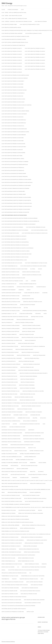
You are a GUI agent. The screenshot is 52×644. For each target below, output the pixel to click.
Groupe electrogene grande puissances (24, 349)
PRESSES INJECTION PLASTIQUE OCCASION (10, 487)
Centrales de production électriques (25, 287)
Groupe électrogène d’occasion (27, 334)
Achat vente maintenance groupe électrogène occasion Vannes (16, 209)
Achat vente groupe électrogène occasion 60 (35, 54)
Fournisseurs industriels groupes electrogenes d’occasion (15, 317)
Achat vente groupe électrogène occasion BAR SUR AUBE (14, 90)
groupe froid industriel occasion (28, 394)
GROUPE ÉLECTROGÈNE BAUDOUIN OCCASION (26, 320)
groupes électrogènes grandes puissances (31, 406)
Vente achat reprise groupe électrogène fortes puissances (15, 585)
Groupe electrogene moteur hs (9, 361)
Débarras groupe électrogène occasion (10, 296)
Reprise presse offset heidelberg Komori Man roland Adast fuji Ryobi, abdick (18, 555)
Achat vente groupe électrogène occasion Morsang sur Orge (15, 132)
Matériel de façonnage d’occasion (9, 454)
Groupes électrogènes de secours (27, 400)
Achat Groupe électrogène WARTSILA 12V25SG (30, 24)
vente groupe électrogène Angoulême (10, 588)
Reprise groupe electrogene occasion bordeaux (32, 537)
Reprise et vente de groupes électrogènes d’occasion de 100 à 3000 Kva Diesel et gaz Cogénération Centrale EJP (26, 534)
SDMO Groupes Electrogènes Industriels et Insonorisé (34, 567)
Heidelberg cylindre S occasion (20, 415)
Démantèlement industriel (28, 299)
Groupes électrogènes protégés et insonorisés (12, 412)
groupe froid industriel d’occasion (9, 394)
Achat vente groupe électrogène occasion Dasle (12, 117)
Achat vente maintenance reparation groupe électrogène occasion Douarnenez (20, 218)
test (30, 573)
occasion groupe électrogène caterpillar (38, 475)
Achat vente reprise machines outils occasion (12, 263)
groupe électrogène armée (8, 320)
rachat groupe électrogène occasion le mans (12, 501)
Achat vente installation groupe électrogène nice (13, 168)
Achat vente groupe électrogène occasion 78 (12, 60)
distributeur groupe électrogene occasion (11, 308)
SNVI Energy (7, 3)
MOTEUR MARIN (5, 466)
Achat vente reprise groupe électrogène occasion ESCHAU (35, 233)
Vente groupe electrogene (37, 585)
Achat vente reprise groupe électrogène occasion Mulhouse (15, 245)
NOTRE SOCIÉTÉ (5, 475)
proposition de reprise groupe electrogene (17, 492)
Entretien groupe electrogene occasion (11, 311)
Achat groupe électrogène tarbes (9, 24)
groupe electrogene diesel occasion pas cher (12, 340)
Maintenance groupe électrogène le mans (34, 433)
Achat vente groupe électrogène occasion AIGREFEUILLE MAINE (15, 75)
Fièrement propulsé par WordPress (8, 642)
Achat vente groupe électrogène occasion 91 (35, 63)
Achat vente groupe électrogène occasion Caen (12, 96)
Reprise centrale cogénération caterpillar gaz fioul (34, 525)
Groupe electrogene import (39, 355)
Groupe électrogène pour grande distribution (29, 370)
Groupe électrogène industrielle (32, 358)
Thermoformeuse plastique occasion (10, 576)
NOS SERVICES (41, 472)
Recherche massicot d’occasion (9, 510)
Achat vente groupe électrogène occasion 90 (12, 63)
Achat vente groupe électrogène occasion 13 (12, 48)
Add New (40, 269)
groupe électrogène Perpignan (8, 370)
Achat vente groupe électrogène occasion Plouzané (13, 144)
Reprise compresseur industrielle (27, 528)
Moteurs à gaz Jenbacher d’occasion (29, 466)
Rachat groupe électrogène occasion (31, 495)
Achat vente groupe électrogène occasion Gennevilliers (14, 129)
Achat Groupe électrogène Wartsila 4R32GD (11, 27)
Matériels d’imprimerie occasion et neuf (25, 460)
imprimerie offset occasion (24, 418)
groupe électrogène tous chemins (9, 388)
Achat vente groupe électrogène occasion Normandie (14, 135)
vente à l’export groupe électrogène (34, 582)
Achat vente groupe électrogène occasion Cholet (13, 108)
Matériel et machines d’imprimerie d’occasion (30, 454)
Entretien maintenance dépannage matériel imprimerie (35, 311)
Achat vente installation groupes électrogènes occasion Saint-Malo (17, 182)
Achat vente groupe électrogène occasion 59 (12, 54)
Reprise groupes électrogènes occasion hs (11, 546)
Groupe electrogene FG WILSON (8, 343)
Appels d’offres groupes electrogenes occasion (12, 281)
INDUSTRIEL (35, 418)
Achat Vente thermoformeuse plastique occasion (36, 263)
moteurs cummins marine (22, 469)
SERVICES (3, 570)
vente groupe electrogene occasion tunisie (11, 600)
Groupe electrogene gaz (7, 349)
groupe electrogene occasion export (32, 364)
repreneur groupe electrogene (9, 513)
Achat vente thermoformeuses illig (10, 266)
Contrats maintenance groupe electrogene (11, 293)
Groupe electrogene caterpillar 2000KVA (11, 325)
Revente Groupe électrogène (8, 567)
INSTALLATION (43, 418)
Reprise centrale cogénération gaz (9, 528)
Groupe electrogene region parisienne (28, 376)
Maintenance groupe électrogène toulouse (11, 442)
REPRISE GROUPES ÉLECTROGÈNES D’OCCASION (34, 543)
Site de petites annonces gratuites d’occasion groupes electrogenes (24, 570)
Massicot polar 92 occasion (21, 451)
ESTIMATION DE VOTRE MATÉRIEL (26, 314)
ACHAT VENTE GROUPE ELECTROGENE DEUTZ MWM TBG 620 (13, 45)
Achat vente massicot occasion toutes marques (12, 227)
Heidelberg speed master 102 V (8, 418)
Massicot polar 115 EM (7, 451)
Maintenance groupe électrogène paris (32, 436)
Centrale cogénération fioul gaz (9, 284)
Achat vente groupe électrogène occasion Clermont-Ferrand (15, 111)
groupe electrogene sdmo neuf (27, 379)
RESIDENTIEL (44, 564)
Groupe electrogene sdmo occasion (10, 382)
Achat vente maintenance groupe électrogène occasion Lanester (16, 200)
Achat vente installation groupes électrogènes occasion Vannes (16, 185)
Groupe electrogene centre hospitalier (10, 331)
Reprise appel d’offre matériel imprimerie (10, 525)
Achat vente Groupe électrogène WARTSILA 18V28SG (13, 159)
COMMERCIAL (21, 290)
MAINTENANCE (31, 430)
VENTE (42, 579)
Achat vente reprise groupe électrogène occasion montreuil (15, 242)
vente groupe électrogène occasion (10, 594)
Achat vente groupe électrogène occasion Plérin (13, 138)
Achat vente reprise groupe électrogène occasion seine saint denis (17, 254)
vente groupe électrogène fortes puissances (30, 591)
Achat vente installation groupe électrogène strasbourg (15, 177)
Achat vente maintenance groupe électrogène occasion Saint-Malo (17, 203)
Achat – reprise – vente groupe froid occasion (12, 16)
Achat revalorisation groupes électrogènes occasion (14, 39)
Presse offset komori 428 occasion (38, 483)
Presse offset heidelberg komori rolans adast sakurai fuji (14, 483)
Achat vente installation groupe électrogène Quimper (14, 173)
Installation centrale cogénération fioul (11, 421)
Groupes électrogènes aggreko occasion (24, 397)
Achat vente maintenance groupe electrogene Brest (13, 191)
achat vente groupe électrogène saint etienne (12, 156)
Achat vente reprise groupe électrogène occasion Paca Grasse (16, 251)
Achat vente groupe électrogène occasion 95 (12, 72)
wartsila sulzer (30, 612)
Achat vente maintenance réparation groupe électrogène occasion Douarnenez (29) (20, 221)
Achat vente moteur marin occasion (39, 230)
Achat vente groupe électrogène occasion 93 (12, 69)
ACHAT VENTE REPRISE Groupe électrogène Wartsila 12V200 (14, 260)
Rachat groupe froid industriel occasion (34, 501)
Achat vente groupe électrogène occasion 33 (12, 51)
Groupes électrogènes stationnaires (34, 412)
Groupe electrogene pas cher (27, 367)
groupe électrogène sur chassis (9, 385)
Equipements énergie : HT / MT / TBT (9, 314)
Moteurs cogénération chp (8, 469)
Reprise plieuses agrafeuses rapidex (32, 552)
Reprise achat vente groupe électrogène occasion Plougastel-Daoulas (17, 522)
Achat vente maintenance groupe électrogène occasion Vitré (15, 212)
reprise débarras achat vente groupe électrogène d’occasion (15, 531)
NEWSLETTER (33, 472)
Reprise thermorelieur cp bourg (32, 564)
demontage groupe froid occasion (9, 305)
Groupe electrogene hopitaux (23, 355)
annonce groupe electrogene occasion (31, 272)
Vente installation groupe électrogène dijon (12, 603)
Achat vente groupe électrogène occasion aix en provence (15, 78)
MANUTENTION (5, 445)
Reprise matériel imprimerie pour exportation (29, 549)
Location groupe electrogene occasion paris (30, 424)
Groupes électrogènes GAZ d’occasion (10, 406)
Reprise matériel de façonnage (30, 546)
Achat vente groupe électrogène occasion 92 (12, 66)
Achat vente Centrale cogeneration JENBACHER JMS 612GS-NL (15, 42)
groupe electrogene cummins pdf (9, 334)
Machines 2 (4, 427)
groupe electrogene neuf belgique (26, 361)
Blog (27, 281)
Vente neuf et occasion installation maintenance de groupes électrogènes (18, 606)
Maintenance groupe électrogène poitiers (11, 439)
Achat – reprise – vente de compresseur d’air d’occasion (14, 13)
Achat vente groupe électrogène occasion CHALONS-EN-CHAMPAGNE (17, 105)
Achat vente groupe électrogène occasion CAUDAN (13, 102)
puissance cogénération (35, 492)
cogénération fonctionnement (9, 290)
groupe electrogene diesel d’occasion (10, 337)
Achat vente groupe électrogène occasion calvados (13, 99)
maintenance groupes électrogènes (32, 442)
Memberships (33, 463)
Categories (33, 281)
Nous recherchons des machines (18, 475)
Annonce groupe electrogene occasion (10, 275)
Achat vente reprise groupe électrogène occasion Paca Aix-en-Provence (18, 248)
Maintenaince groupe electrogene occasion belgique (14, 430)
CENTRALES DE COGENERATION (8, 287)
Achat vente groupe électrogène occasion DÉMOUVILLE (14, 120)
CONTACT (29, 290)
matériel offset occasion (7, 460)
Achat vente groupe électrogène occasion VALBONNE (13, 153)
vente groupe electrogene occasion (29, 594)
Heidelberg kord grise (35, 415)
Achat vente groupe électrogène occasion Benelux (13, 93)
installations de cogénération (30, 421)
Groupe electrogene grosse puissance (10, 352)
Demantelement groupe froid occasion (10, 299)
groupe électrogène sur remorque (27, 385)
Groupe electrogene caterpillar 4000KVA (11, 329)
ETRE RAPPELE (38, 314)
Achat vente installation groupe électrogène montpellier (15, 165)
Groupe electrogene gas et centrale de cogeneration (33, 346)
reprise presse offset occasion (8, 558)
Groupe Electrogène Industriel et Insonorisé (12, 358)
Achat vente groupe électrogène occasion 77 (35, 57)
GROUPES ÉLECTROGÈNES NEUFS (8, 409)
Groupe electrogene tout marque (27, 388)
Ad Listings (33, 269)
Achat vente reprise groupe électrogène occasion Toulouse (15, 257)
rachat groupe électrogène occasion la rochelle (35, 498)
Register (40, 510)
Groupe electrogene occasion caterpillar (11, 364)
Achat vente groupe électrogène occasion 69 (12, 57)
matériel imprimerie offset (30, 457)
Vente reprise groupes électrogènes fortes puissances (14, 609)
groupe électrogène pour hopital (9, 373)
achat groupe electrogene (41, 21)
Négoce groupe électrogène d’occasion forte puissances (14, 472)
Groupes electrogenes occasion (25, 409)
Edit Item (26, 308)
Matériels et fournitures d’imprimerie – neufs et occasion (14, 463)
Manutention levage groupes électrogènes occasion (13, 448)
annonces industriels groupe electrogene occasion (13, 278)
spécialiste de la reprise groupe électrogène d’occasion (14, 573)
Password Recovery (24, 478)
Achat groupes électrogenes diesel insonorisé (12, 33)
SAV (18, 567)
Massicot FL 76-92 (32, 448)
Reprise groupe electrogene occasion (10, 537)
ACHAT (22, 10)
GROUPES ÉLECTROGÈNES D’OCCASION (9, 400)
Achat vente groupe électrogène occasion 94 (35, 69)
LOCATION (15, 424)
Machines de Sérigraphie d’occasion (17, 427)
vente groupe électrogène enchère (9, 591)
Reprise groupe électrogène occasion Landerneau (13, 540)
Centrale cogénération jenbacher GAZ (28, 284)
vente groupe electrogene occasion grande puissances (14, 597)
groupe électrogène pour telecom (9, 376)
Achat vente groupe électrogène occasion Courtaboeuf (14, 114)
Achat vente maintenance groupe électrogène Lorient (14, 194)
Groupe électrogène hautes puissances (30, 352)
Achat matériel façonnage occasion (33, 33)
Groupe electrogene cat (7, 323)
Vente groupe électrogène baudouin (30, 588)
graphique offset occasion (37, 317)
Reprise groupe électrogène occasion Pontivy (37, 540)
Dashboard (45, 293)
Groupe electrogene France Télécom (10, 346)
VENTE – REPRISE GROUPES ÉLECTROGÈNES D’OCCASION (12, 582)
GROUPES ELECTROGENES (7, 397)
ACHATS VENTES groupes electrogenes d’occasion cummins (33, 266)
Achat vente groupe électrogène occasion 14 (35, 48)
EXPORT (45, 314)
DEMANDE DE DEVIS (26, 296)
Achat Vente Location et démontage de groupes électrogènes (15, 188)
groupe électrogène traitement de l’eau (11, 391)
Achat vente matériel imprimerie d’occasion (36, 227)
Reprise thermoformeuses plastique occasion (12, 564)
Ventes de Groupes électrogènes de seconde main (13, 612)
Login (44, 424)
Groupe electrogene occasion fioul (10, 367)
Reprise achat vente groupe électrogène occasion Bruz (31, 513)
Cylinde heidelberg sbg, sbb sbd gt (32, 293)
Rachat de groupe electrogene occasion (11, 495)
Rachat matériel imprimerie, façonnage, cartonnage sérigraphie (16, 504)
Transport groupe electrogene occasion (29, 579)
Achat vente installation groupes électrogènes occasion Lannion (16, 179)
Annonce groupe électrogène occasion (10, 272)
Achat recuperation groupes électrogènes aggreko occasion (15, 36)
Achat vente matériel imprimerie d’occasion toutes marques (15, 230)
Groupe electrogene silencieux (28, 382)
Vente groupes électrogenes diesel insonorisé (34, 600)
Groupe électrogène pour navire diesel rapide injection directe (33, 373)
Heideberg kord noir (6, 415)
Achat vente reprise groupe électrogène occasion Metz (14, 236)
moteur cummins (42, 463)
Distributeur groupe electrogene (27, 305)
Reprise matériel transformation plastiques (11, 552)
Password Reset (35, 478)
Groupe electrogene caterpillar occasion (32, 329)
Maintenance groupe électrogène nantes (11, 436)
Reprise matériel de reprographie (9, 549)
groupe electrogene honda (8, 355)
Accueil (3, 10)
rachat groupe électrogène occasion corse (11, 498)
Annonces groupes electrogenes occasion (32, 275)
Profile (3, 492)
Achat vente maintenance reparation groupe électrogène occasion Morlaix (19, 224)
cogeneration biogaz (41, 287)
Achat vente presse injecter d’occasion (10, 233)
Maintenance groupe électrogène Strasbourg (34, 439)
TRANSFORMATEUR (5, 579)
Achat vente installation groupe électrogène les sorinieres (15, 162)
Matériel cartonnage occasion (37, 451)
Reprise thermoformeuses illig (8, 561)
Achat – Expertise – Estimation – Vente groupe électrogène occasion (17, 21)
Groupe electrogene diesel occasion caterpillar (32, 337)
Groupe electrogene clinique (29, 331)
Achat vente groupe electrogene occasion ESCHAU (13, 126)
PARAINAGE (15, 478)
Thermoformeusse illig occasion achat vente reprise (33, 576)
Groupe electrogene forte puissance (26, 343)
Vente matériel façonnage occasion (33, 603)
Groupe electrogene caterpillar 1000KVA (24, 323)
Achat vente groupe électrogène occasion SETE (12, 150)
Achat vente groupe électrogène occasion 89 (35, 60)
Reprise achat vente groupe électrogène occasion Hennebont (15, 519)
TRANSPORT (14, 579)
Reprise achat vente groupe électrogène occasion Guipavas (15, 516)
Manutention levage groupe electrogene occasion (22, 445)
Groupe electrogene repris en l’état (10, 379)
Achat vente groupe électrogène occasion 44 (35, 51)
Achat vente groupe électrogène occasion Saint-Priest (14, 147)
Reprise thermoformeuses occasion (26, 561)
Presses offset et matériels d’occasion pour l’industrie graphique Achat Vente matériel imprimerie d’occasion (26, 489)
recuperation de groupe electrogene (27, 510)
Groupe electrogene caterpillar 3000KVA (31, 325)
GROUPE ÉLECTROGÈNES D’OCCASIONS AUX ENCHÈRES (33, 391)
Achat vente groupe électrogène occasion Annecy (13, 81)
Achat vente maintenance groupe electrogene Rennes (14, 215)
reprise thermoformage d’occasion (26, 558)
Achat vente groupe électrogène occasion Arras (12, 84)
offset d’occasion (6, 478)
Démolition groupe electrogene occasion (11, 302)
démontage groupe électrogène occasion (33, 302)
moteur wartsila (14, 466)
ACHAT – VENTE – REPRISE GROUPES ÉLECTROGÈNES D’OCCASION (14, 19)
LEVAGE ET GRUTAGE (6, 424)
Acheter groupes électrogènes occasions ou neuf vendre (14, 269)
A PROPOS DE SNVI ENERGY (13, 10)
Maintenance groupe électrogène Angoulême (12, 433)
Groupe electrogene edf (30, 340)
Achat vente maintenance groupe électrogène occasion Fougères (16, 197)
